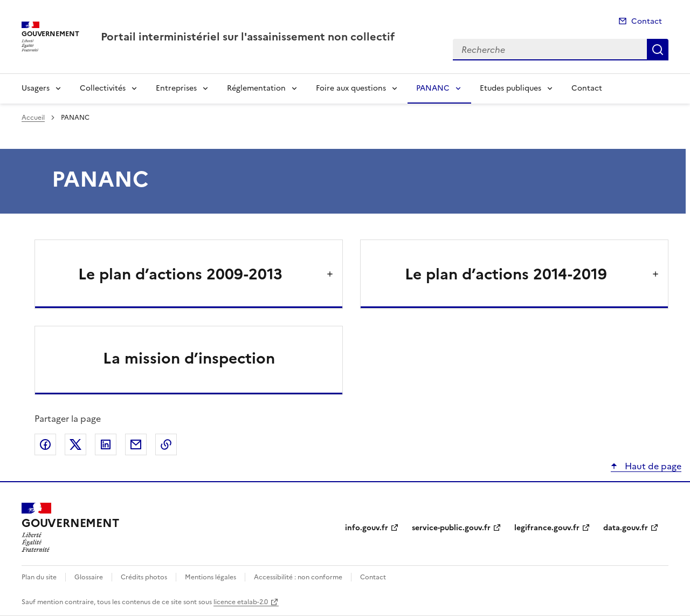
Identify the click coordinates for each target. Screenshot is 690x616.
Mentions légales (211, 577)
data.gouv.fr (626, 528)
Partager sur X (75, 444)
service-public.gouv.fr (451, 528)
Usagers (36, 88)
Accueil (33, 118)
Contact (647, 21)
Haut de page (652, 466)
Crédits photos (144, 577)
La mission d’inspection (189, 358)
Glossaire (89, 577)
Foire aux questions (351, 88)
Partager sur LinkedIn (106, 444)
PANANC (433, 88)
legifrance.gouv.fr (547, 528)
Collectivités (103, 88)
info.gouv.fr (367, 528)
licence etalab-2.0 (241, 602)
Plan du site (39, 577)
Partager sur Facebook (45, 444)
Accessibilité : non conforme (298, 577)
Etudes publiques (510, 88)
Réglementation (256, 88)
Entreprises (176, 88)
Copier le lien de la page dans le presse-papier (166, 444)
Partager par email (136, 444)
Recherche (658, 50)
